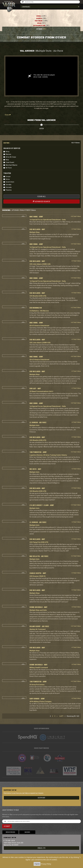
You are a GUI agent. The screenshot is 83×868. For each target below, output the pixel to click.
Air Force (9, 168)
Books (27, 832)
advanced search (41, 201)
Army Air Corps (11, 157)
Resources (10, 832)
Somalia (8, 185)
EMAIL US (41, 848)
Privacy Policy (46, 864)
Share (8, 115)
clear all (41, 196)
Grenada (9, 187)
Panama (9, 190)
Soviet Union (10, 182)
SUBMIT (7, 826)
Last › (62, 716)
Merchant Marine (11, 165)
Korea (8, 179)
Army (8, 152)
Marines (8, 154)
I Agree (37, 864)
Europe (8, 176)
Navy (7, 160)
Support (41, 798)
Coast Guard (10, 162)
